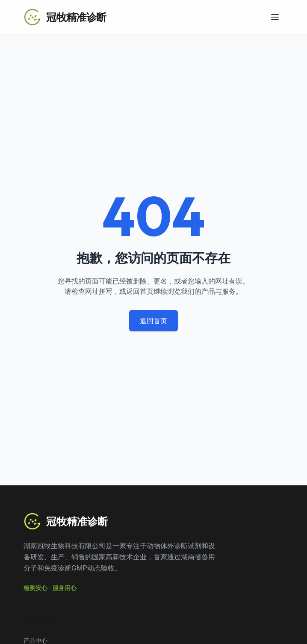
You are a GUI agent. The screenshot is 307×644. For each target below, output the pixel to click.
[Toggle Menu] (275, 17)
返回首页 (153, 321)
